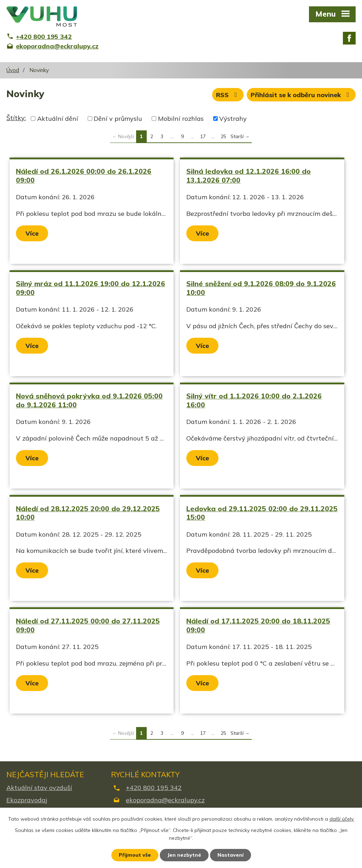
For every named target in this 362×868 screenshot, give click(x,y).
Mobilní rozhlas (181, 119)
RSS (228, 95)
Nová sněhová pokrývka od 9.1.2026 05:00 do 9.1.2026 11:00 (89, 400)
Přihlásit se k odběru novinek (301, 95)
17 (203, 136)
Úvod (13, 70)
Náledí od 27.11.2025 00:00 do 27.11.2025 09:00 (88, 625)
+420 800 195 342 (154, 788)
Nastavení (230, 855)
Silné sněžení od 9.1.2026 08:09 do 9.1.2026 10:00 (261, 288)
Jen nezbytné (184, 855)
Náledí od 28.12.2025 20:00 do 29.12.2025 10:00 (88, 513)
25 (223, 136)
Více (32, 233)
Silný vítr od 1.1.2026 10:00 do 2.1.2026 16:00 (254, 400)
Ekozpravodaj (27, 800)
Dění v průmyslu (118, 119)
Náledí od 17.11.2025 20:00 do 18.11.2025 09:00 (258, 625)
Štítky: (16, 118)
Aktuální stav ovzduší (39, 788)
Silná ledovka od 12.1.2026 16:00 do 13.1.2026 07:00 (249, 176)
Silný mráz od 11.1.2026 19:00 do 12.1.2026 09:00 (90, 288)
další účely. (342, 819)
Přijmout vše (135, 855)
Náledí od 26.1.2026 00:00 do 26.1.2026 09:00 (84, 176)
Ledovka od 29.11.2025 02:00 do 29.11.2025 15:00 (262, 513)
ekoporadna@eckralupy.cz (165, 800)
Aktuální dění (58, 119)
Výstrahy (233, 119)
